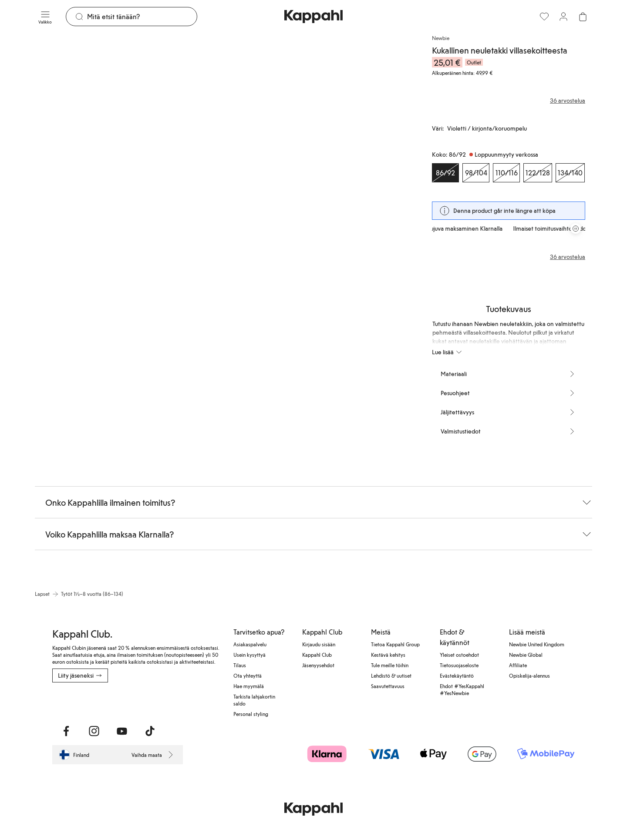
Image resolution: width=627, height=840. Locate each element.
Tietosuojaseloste (459, 665)
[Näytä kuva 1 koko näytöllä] (129, 172)
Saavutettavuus (388, 686)
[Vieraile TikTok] (150, 731)
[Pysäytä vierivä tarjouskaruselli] (576, 228)
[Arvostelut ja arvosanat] (509, 101)
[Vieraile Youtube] (122, 731)
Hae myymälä (249, 686)
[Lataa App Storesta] (83, 702)
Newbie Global (526, 655)
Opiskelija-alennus (529, 675)
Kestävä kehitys (388, 655)
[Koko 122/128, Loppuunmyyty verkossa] (538, 173)
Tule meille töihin (390, 665)
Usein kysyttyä (249, 655)
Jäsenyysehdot (318, 665)
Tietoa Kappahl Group (395, 644)
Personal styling (251, 714)
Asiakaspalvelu (250, 644)
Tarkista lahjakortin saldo (254, 700)
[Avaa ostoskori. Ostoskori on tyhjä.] (583, 17)
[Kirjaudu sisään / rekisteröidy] (563, 17)
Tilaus (240, 665)
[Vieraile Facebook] (66, 731)
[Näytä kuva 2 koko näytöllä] (320, 172)
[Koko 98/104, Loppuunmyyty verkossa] (476, 173)
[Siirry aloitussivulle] (313, 17)
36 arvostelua (568, 257)
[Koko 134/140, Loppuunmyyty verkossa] (570, 173)
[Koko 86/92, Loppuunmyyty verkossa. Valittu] (445, 173)
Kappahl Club (317, 655)
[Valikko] (45, 17)
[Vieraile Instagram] (94, 731)
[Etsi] (142, 17)
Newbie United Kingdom (537, 644)
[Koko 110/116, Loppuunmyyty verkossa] (506, 173)
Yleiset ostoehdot (459, 655)
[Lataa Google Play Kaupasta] (146, 702)
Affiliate (518, 665)
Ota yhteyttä (248, 675)
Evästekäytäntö (457, 675)
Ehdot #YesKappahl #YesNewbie (462, 689)
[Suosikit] (544, 17)
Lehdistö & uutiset (391, 675)
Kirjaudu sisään (319, 644)
